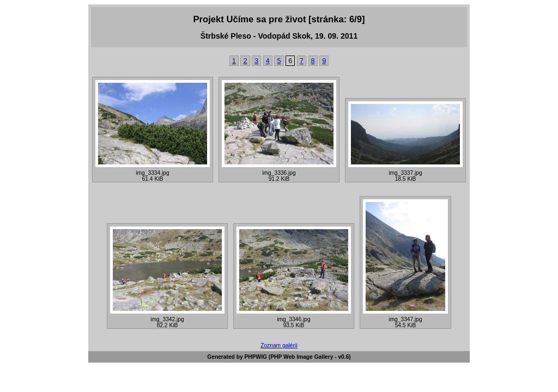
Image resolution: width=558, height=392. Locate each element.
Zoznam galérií (279, 345)
